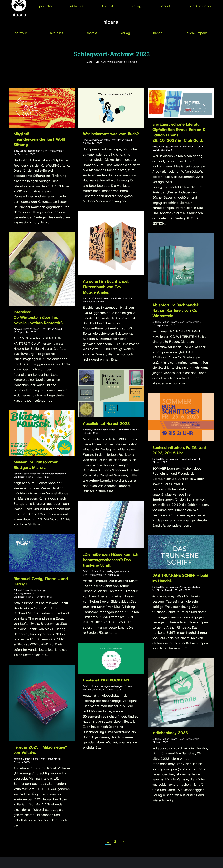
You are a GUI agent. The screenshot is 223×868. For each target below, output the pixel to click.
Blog (16, 151)
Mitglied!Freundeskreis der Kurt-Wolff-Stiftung (40, 139)
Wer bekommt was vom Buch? (111, 134)
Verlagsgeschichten (30, 151)
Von (53, 151)
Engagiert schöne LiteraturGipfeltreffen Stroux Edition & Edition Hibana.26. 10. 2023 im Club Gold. (179, 132)
